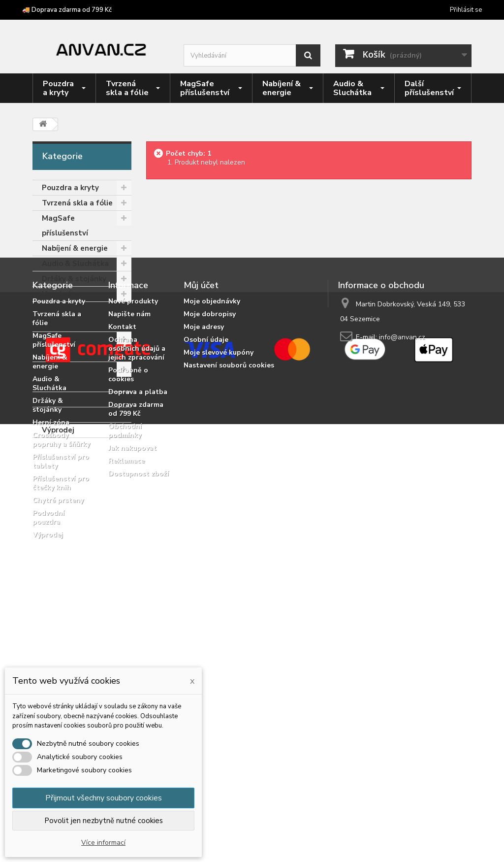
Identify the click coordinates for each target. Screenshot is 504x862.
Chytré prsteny (69, 399)
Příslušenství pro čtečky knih (72, 377)
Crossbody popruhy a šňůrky (76, 317)
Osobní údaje (206, 559)
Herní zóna (61, 294)
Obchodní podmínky (125, 650)
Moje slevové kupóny (219, 572)
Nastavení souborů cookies (229, 585)
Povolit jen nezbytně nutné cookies (104, 821)
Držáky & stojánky (74, 279)
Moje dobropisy (210, 534)
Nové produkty (133, 521)
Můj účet (201, 505)
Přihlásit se (466, 10)
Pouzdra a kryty (70, 188)
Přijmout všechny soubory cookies (104, 798)
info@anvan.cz (402, 557)
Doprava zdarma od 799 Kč (136, 629)
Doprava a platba (138, 612)
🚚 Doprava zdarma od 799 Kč (67, 10)
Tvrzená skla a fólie (77, 203)
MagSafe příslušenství (65, 226)
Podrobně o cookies (128, 594)
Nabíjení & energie (75, 248)
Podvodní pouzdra (75, 415)
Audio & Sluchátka (75, 264)
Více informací (103, 843)
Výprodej (58, 430)
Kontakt (122, 547)
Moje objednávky (212, 521)
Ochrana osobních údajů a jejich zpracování (137, 568)
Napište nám (129, 534)
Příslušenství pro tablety (72, 347)
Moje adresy (204, 547)
